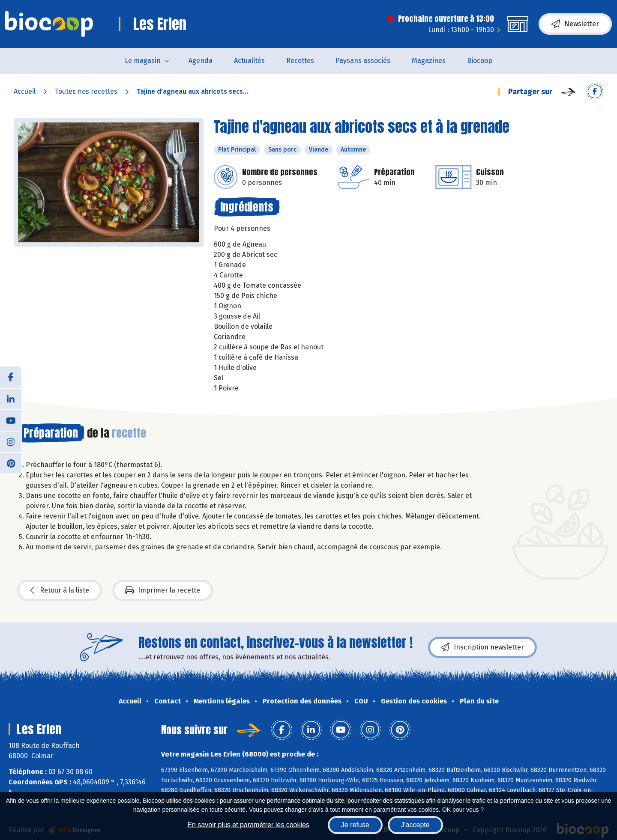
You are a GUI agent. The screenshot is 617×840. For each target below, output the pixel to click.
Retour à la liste (60, 590)
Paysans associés (363, 61)
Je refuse (355, 825)
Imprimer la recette (163, 590)
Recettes (300, 61)
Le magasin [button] (143, 61)
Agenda (201, 61)
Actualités (249, 61)
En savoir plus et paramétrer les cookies (248, 825)
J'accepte (415, 825)
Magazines (429, 61)
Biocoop (480, 61)
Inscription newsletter (482, 647)
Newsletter (575, 24)
